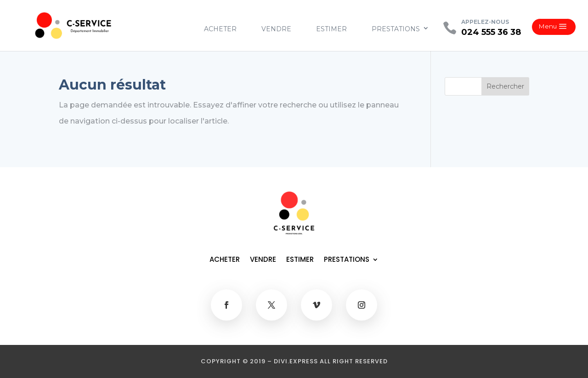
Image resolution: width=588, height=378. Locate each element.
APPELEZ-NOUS (485, 22)
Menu (548, 26)
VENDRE (276, 29)
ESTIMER (331, 29)
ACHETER (220, 29)
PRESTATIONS (396, 29)
